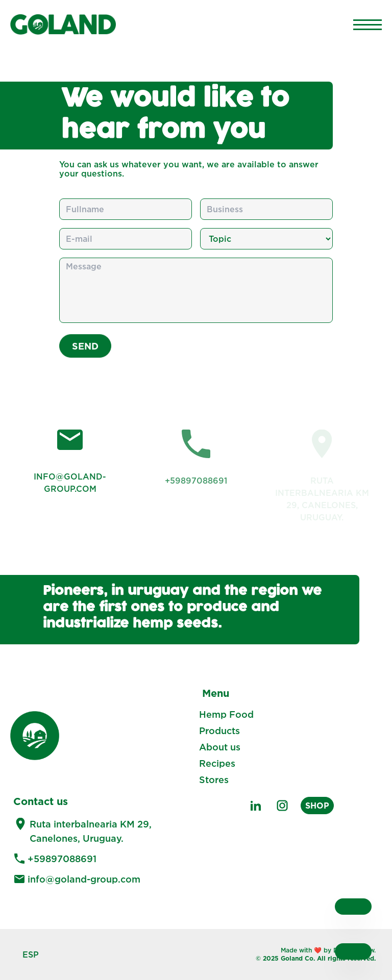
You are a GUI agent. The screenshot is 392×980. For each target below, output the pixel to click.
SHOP (317, 806)
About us (220, 747)
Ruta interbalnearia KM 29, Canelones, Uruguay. (91, 831)
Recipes (217, 763)
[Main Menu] (367, 24)
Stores (214, 780)
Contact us (41, 801)
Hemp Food (226, 714)
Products (219, 731)
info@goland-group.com (84, 879)
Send (85, 351)
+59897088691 (62, 859)
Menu (216, 693)
